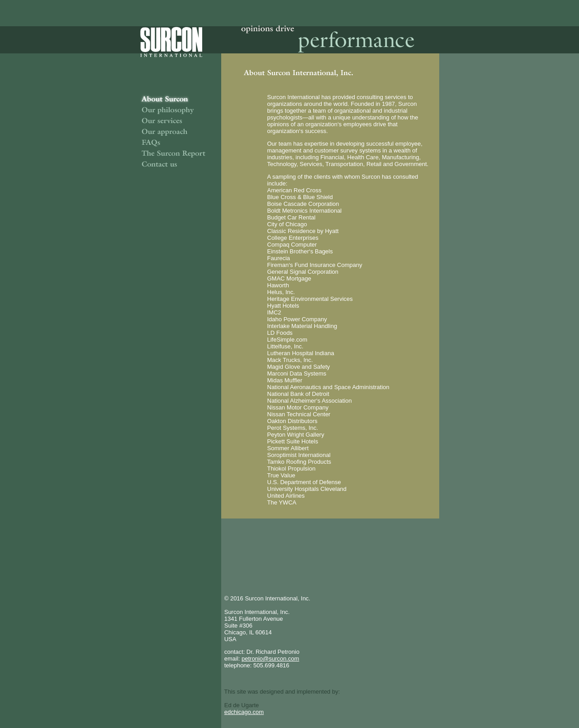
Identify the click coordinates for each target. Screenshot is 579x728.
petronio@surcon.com (270, 659)
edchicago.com (244, 712)
